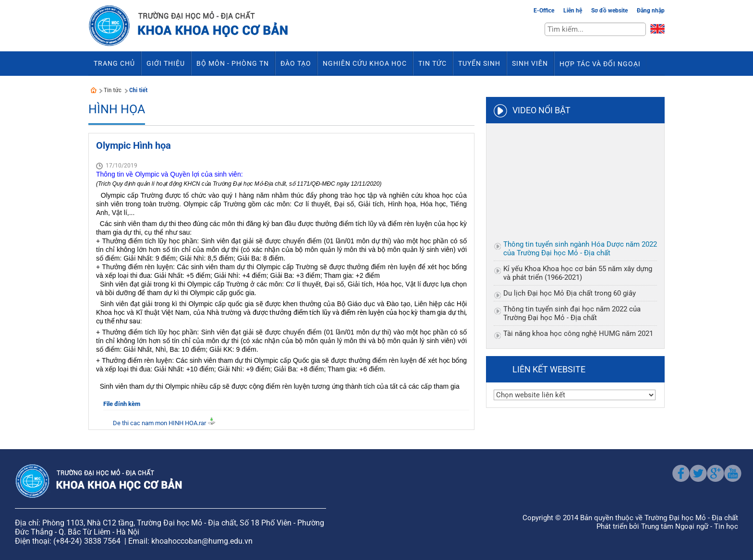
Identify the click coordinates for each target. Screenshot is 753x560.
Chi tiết (138, 90)
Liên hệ (573, 11)
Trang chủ (114, 63)
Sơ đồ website (609, 11)
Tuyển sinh (479, 63)
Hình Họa (117, 109)
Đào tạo (296, 63)
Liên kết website (549, 369)
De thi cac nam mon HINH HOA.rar (159, 423)
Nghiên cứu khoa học (365, 63)
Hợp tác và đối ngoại (600, 64)
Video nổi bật (541, 110)
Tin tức (432, 63)
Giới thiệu (166, 63)
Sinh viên (530, 63)
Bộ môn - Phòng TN (233, 63)
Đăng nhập (651, 11)
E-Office (544, 11)
